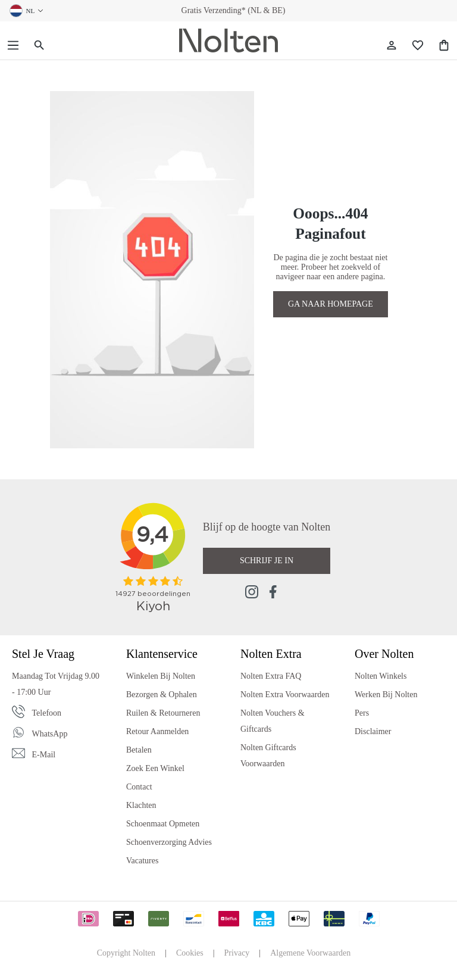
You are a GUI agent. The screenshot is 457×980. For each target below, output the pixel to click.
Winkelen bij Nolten (161, 676)
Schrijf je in (267, 561)
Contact (139, 787)
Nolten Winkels (381, 676)
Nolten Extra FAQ (271, 676)
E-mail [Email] (44, 755)
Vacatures (142, 861)
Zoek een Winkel (155, 768)
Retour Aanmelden (157, 731)
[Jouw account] (392, 46)
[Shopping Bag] (444, 46)
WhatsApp (50, 734)
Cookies (190, 953)
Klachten (141, 805)
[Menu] (13, 46)
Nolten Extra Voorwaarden (285, 695)
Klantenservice (162, 654)
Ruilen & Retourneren (163, 713)
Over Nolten (384, 654)
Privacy (237, 953)
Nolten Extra (271, 654)
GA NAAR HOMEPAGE (331, 304)
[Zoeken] (39, 46)
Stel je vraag (43, 654)
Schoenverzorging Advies (169, 842)
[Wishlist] (418, 46)
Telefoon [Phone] (47, 713)
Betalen (139, 750)
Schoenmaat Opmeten (163, 824)
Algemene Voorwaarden (310, 953)
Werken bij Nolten (386, 695)
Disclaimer (373, 731)
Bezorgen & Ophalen (162, 695)
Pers (362, 713)
